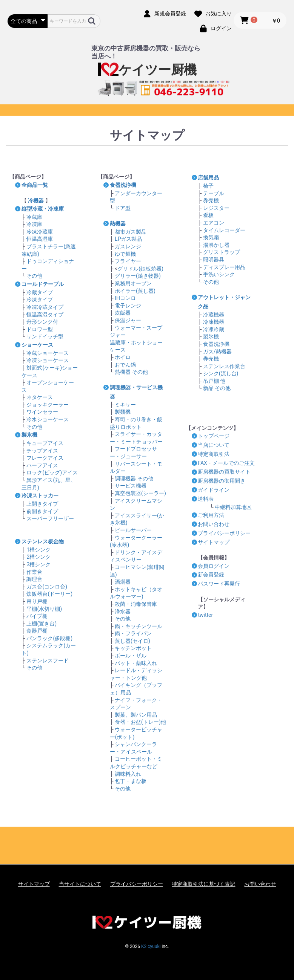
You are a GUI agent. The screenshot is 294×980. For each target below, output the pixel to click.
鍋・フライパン (133, 633)
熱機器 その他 (131, 372)
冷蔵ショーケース (48, 353)
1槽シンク (38, 550)
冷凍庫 (34, 224)
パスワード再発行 (219, 584)
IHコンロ (125, 298)
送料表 (206, 499)
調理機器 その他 (134, 479)
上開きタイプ (42, 504)
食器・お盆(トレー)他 (140, 722)
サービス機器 (131, 486)
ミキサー (125, 405)
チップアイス (42, 451)
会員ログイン (214, 566)
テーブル (214, 193)
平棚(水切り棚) (44, 609)
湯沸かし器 (216, 245)
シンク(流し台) (221, 373)
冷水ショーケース (48, 419)
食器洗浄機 (216, 344)
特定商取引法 (214, 454)
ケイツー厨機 (147, 70)
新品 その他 (217, 388)
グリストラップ (222, 252)
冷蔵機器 (214, 315)
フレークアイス (45, 458)
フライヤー (128, 261)
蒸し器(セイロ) (132, 641)
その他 (34, 276)
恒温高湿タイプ (45, 315)
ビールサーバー (133, 530)
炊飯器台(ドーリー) (49, 594)
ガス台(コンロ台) (47, 587)
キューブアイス (45, 443)
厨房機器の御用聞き (222, 481)
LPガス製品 (128, 239)
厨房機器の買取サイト (224, 472)
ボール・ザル (131, 656)
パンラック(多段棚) (49, 638)
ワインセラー (42, 412)
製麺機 (123, 412)
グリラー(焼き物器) (138, 276)
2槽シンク (38, 557)
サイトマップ (214, 542)
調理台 (34, 579)
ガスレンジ (128, 246)
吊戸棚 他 (214, 381)
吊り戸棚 (37, 601)
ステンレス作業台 (224, 366)
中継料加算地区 (233, 507)
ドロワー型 (40, 329)
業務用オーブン (133, 283)
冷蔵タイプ (40, 292)
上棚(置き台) (42, 624)
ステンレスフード (48, 660)
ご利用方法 (211, 515)
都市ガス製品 (131, 232)
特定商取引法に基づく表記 (203, 884)
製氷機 (211, 336)
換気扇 (211, 237)
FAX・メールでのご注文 (226, 463)
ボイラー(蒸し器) (135, 291)
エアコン (214, 223)
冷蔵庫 (34, 217)
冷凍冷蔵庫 (40, 232)
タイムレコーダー (224, 230)
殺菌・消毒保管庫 (136, 604)
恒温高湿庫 (40, 239)
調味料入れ (128, 774)
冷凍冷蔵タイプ (45, 307)
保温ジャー (128, 320)
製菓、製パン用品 (136, 715)
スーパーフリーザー (50, 518)
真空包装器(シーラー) (140, 493)
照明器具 (214, 260)
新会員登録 (211, 575)
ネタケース (40, 397)
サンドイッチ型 (45, 336)
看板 (208, 215)
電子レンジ (128, 306)
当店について (214, 445)
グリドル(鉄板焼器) (140, 269)
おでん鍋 (125, 365)
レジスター (216, 208)
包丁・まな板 (131, 781)
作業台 (34, 572)
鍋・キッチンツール (139, 626)
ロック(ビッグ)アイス (52, 472)
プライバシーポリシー (224, 533)
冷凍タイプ (40, 300)
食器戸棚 (37, 631)
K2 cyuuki (151, 946)
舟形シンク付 (42, 322)
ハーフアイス (42, 465)
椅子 (208, 186)
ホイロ (123, 357)
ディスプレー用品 (224, 267)
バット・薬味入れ (136, 663)
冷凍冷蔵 (214, 329)
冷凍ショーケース (48, 360)
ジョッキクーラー (48, 405)
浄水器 (123, 612)
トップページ (214, 436)
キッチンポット (133, 648)
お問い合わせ (214, 524)
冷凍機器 (214, 322)
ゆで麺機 (125, 254)
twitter (205, 615)
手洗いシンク (219, 274)
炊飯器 (123, 313)
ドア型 (123, 208)
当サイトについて (80, 884)
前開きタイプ (42, 511)
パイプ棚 (37, 616)
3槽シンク (38, 564)
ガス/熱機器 (217, 352)
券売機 (211, 200)
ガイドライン (214, 490)
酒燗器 (123, 582)
